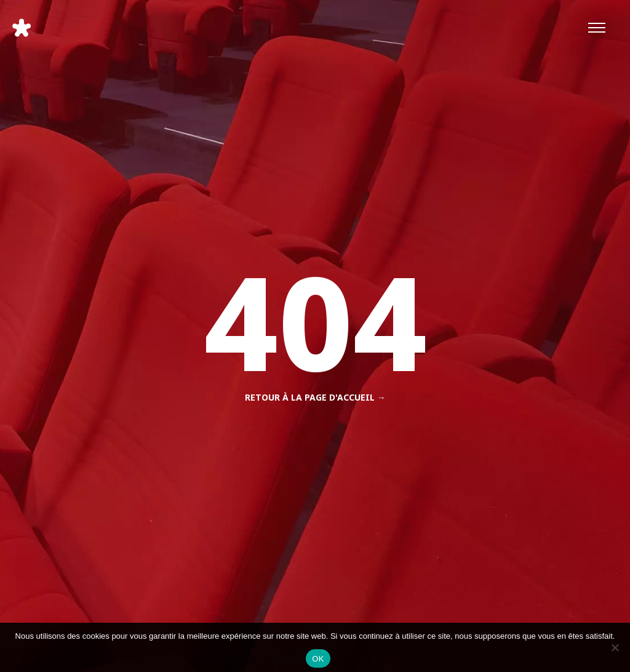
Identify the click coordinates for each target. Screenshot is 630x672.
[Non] (615, 647)
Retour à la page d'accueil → (315, 397)
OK (318, 659)
